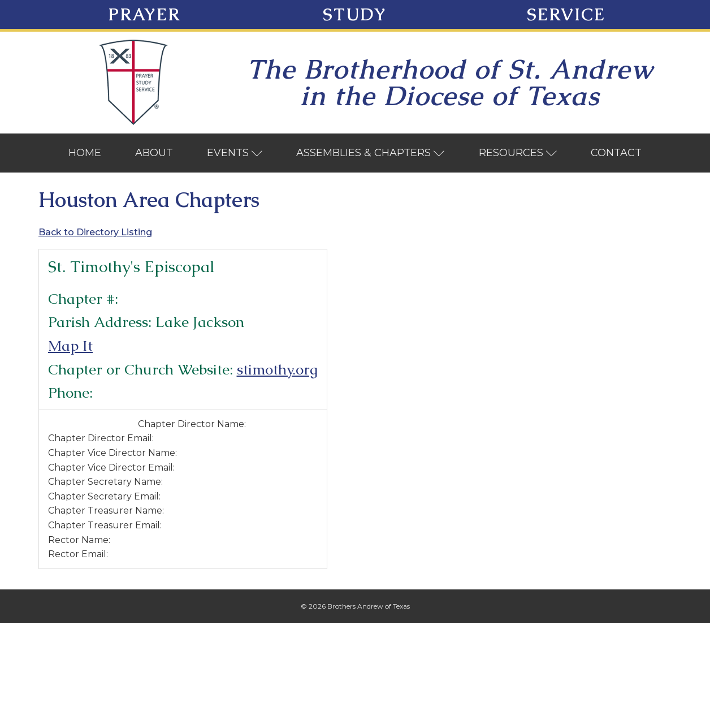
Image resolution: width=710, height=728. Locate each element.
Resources (518, 153)
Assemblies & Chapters (371, 153)
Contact (616, 153)
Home (85, 153)
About (154, 153)
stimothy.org (277, 369)
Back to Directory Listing (95, 232)
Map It (70, 346)
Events (235, 153)
